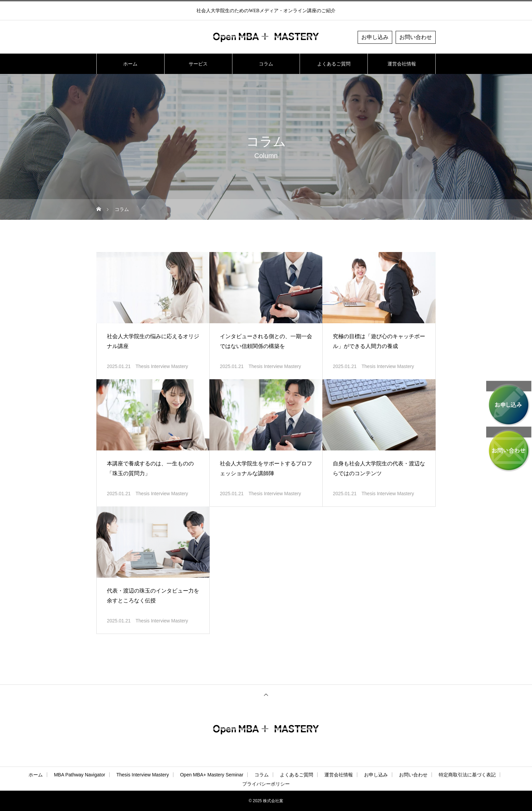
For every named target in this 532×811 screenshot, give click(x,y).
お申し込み (375, 37)
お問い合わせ (416, 37)
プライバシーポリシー (266, 784)
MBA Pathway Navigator (80, 775)
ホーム (130, 64)
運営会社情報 (402, 64)
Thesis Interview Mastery (162, 366)
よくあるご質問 (334, 64)
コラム (266, 64)
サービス (198, 64)
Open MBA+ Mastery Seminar (212, 775)
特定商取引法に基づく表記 (467, 775)
